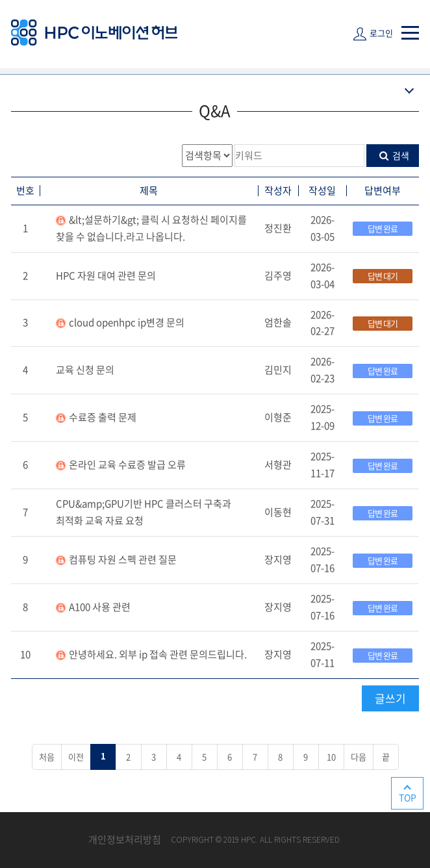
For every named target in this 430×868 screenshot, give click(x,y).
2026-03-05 (322, 228)
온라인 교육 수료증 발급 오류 (127, 465)
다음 (359, 757)
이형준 (278, 417)
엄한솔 (278, 322)
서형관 (278, 465)
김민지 (278, 370)
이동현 (278, 512)
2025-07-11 (322, 654)
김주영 (278, 275)
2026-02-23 (322, 370)
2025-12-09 (322, 417)
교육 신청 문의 (85, 370)
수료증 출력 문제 (103, 417)
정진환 (278, 228)
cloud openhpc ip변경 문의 (127, 322)
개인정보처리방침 (125, 839)
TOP (408, 797)
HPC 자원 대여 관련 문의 (106, 275)
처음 (47, 757)
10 (25, 654)
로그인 (381, 33)
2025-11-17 (322, 465)
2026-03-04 (322, 275)
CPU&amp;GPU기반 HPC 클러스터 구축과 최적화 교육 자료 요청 (144, 512)
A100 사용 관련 (100, 607)
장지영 (278, 559)
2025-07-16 (322, 559)
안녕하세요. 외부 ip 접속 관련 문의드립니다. (158, 654)
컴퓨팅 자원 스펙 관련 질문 (123, 559)
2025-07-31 (322, 512)
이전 (76, 757)
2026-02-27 (322, 323)
